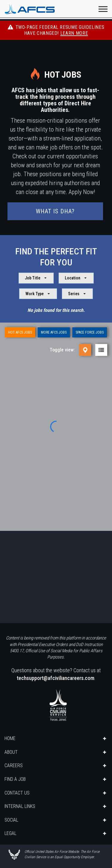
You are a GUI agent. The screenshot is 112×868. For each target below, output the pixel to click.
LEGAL (10, 833)
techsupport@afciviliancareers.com (56, 678)
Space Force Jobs (90, 332)
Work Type (38, 294)
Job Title (36, 278)
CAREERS (14, 765)
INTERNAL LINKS (20, 806)
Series (78, 294)
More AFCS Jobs (54, 332)
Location (76, 278)
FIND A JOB (15, 779)
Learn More (74, 33)
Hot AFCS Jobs (20, 332)
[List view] (101, 350)
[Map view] (85, 350)
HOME (10, 738)
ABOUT (11, 752)
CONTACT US (17, 793)
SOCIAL (11, 820)
